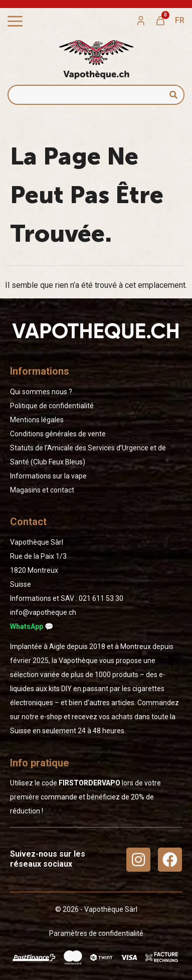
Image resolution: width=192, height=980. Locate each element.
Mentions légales (37, 420)
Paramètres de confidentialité (96, 933)
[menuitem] (180, 21)
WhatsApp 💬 (32, 626)
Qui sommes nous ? (41, 392)
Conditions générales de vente (58, 434)
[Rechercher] (173, 95)
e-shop (51, 717)
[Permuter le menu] (15, 21)
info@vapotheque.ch (43, 612)
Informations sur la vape (48, 476)
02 (101, 598)
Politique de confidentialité (52, 406)
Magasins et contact (42, 490)
